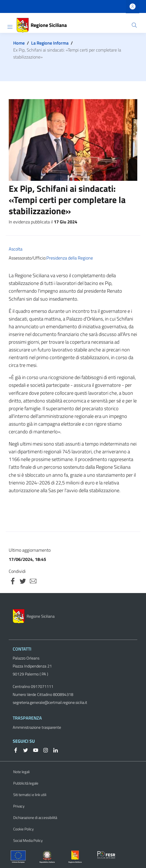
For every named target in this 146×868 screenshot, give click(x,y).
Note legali (21, 772)
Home (19, 43)
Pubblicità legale (26, 783)
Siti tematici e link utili (30, 795)
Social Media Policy (28, 840)
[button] (134, 25)
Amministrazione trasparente (37, 727)
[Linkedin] (54, 750)
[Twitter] (24, 750)
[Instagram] (44, 750)
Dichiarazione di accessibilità (35, 818)
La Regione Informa (50, 43)
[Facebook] (16, 750)
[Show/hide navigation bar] (10, 27)
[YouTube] (34, 750)
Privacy (19, 806)
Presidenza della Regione (70, 258)
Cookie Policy (23, 829)
